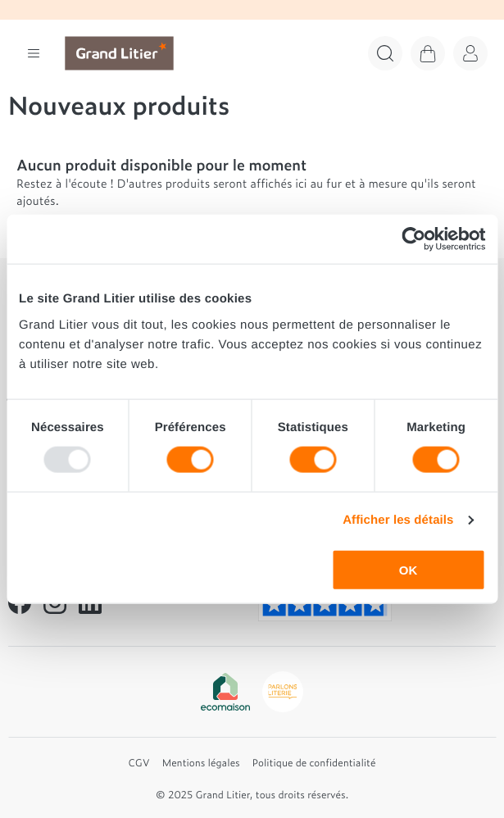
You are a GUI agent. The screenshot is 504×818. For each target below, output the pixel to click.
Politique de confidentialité (314, 762)
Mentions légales (201, 762)
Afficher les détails (398, 520)
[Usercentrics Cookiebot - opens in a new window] (413, 239)
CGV (139, 762)
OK (409, 569)
